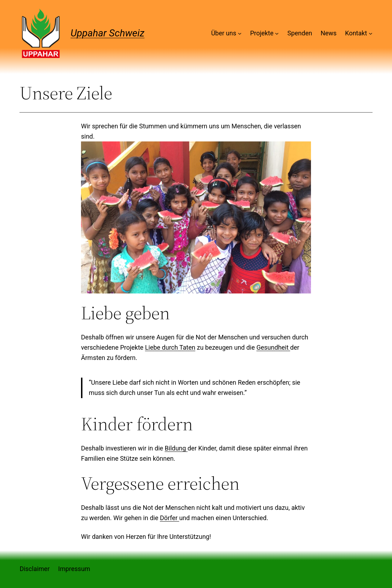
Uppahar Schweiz (107, 33)
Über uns (224, 33)
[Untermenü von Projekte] (277, 33)
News (328, 33)
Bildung (176, 448)
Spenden (300, 33)
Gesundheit (273, 347)
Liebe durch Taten (170, 347)
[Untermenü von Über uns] (240, 33)
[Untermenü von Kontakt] (371, 33)
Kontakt (356, 33)
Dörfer (169, 518)
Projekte (262, 33)
